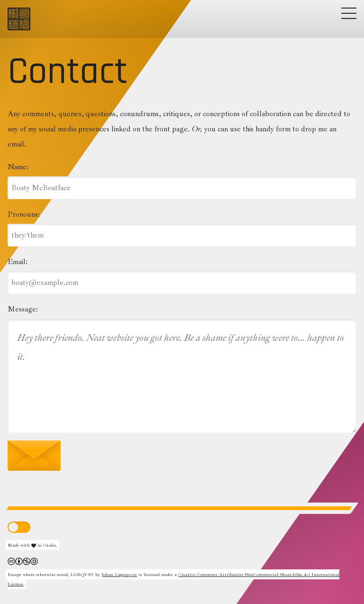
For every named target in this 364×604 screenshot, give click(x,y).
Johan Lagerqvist (119, 574)
